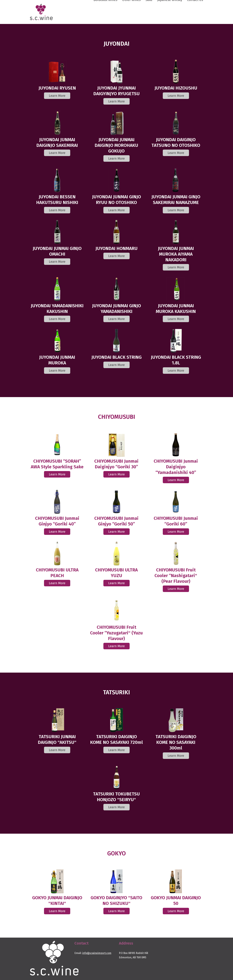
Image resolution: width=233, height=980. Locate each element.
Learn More (57, 96)
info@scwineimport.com (97, 953)
